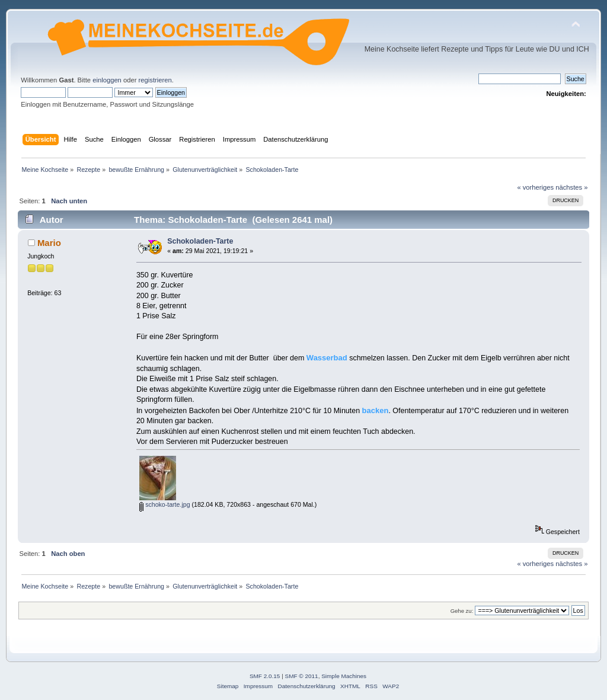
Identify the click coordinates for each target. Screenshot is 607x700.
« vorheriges (535, 187)
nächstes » (571, 187)
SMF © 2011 (302, 676)
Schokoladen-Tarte (200, 241)
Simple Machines (344, 676)
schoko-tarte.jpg (164, 504)
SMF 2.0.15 (265, 676)
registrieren (155, 80)
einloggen (107, 80)
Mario (49, 243)
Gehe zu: (462, 611)
